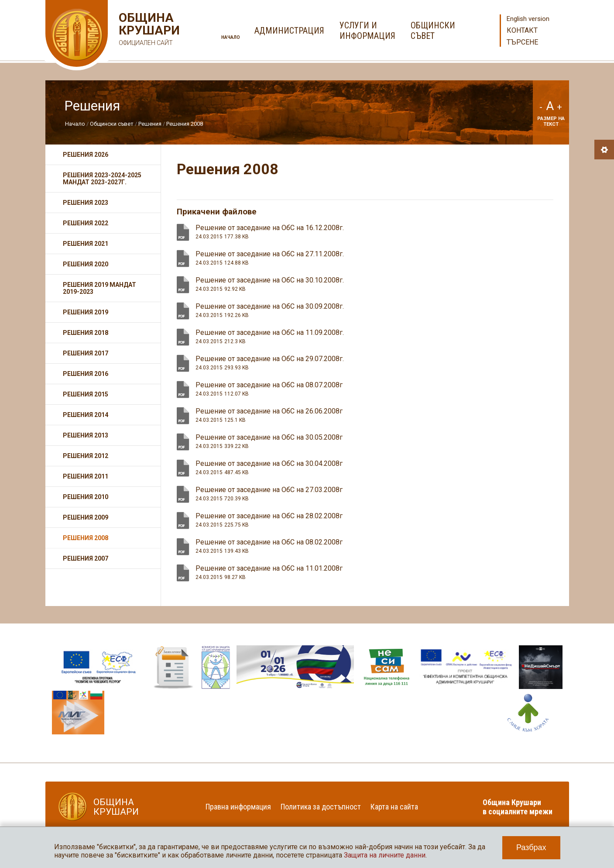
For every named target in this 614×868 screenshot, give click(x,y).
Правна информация (238, 807)
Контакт (522, 30)
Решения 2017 (86, 353)
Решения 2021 (86, 244)
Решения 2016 (86, 374)
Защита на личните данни (385, 855)
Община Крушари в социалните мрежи (518, 807)
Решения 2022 (86, 223)
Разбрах (531, 847)
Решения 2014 (86, 415)
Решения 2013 (86, 435)
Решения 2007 (86, 558)
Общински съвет (112, 124)
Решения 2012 (86, 456)
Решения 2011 (86, 476)
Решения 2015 (86, 394)
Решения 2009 (86, 517)
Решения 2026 (86, 155)
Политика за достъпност (321, 807)
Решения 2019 (86, 312)
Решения (150, 124)
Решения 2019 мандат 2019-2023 (99, 288)
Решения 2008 (185, 124)
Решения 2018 (86, 333)
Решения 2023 (86, 203)
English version (528, 19)
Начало (231, 37)
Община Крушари (148, 30)
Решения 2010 (86, 497)
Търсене (522, 42)
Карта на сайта (394, 807)
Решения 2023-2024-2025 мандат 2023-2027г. (102, 179)
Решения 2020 (86, 264)
